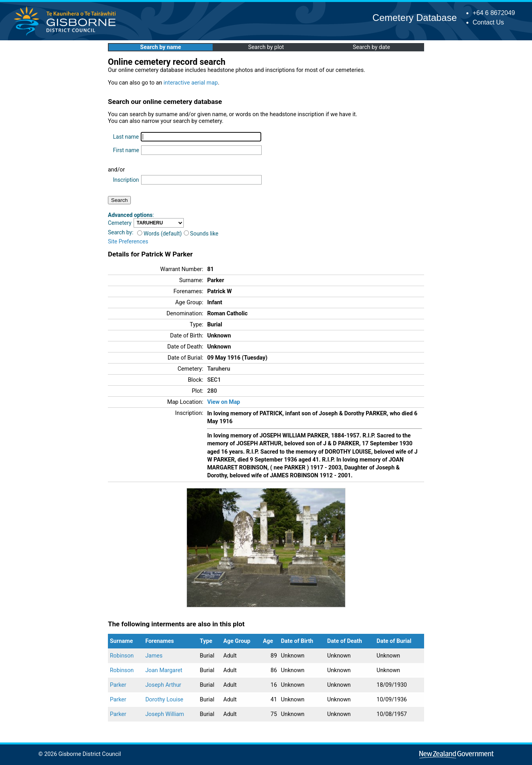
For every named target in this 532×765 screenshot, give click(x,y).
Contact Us (488, 22)
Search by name (161, 47)
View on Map (224, 402)
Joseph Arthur (163, 685)
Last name (126, 137)
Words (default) (159, 234)
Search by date (371, 47)
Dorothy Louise (164, 700)
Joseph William (165, 714)
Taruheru (219, 369)
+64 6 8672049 (494, 13)
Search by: (121, 232)
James (154, 656)
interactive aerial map (191, 83)
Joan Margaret (164, 670)
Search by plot (266, 47)
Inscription (126, 180)
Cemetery (120, 223)
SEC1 (214, 380)
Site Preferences (128, 241)
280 (212, 391)
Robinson (122, 656)
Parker (118, 685)
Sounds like (201, 234)
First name (126, 150)
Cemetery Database (414, 18)
